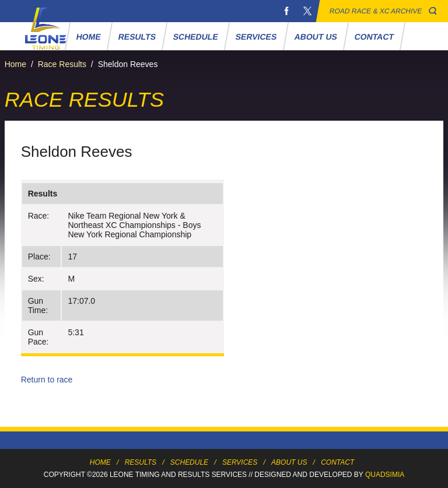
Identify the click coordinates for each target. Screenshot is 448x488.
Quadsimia (385, 475)
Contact (374, 37)
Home (88, 37)
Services (256, 37)
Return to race (47, 380)
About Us (316, 37)
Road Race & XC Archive (376, 11)
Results (137, 37)
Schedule (196, 37)
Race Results (62, 64)
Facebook (286, 11)
